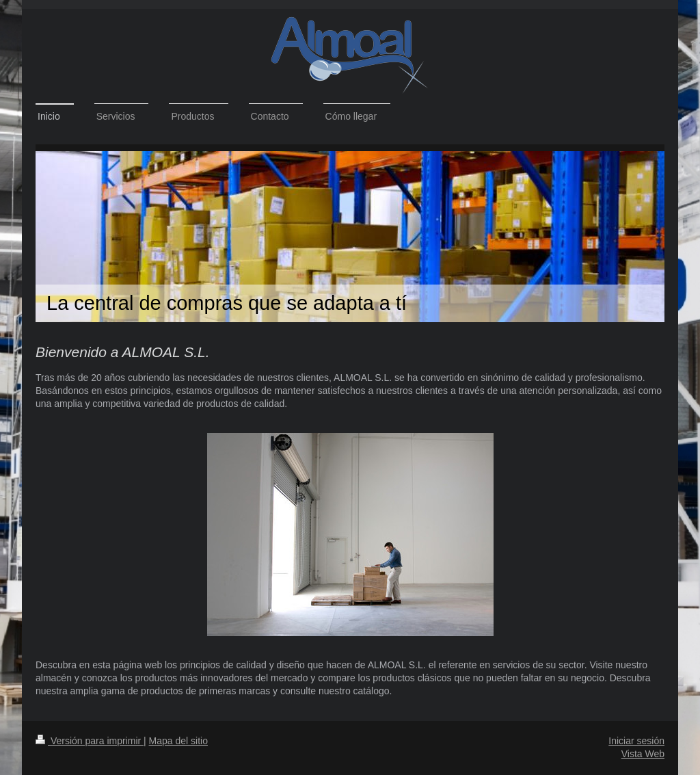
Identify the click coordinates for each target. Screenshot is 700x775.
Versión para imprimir (90, 741)
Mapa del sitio (178, 741)
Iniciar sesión (636, 741)
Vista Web (643, 754)
